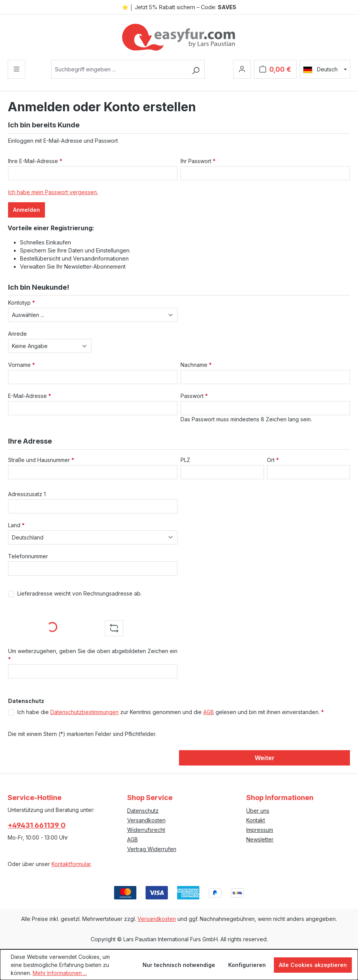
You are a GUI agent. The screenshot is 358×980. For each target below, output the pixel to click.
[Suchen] (196, 69)
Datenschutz (143, 811)
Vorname (22, 365)
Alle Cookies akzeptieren (313, 965)
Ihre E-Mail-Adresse (35, 161)
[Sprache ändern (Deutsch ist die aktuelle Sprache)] (325, 69)
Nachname (196, 365)
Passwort (194, 396)
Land (16, 525)
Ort (273, 460)
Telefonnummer (28, 556)
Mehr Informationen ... (60, 973)
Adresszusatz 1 (27, 494)
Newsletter (260, 839)
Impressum (260, 830)
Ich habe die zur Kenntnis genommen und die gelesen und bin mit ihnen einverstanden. (171, 712)
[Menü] (17, 69)
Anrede (17, 334)
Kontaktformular (71, 864)
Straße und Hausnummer (41, 460)
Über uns (258, 811)
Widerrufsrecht (146, 830)
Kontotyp (22, 303)
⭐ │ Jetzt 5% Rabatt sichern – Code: (179, 7)
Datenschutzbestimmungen (85, 712)
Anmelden (27, 210)
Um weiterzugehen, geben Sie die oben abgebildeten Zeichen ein (93, 655)
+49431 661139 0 (37, 825)
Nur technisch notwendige (179, 965)
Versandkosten (146, 820)
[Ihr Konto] (242, 69)
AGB (209, 712)
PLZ (185, 460)
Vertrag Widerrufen (152, 849)
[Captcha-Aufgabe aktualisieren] (114, 628)
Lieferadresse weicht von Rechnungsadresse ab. (80, 593)
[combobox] (119, 69)
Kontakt (256, 820)
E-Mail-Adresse (30, 396)
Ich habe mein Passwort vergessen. (53, 192)
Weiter (265, 758)
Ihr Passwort (198, 161)
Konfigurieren (247, 965)
